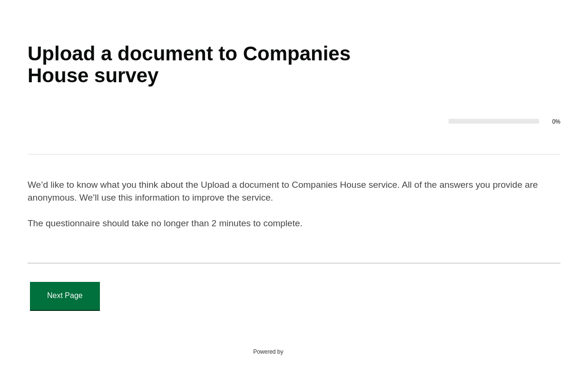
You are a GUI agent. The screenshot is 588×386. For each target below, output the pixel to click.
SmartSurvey (311, 351)
